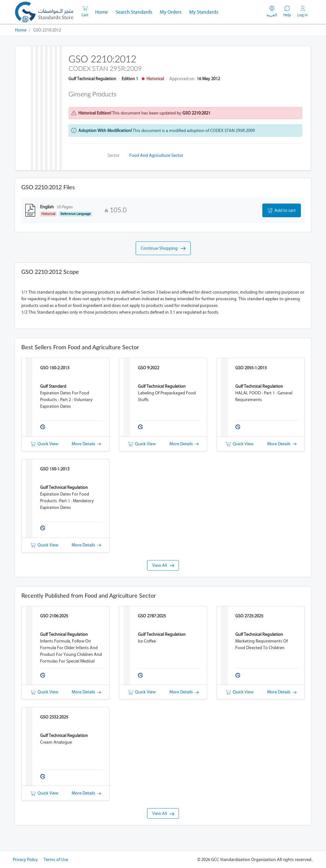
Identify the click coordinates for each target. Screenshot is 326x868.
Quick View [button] (44, 444)
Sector (114, 155)
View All (163, 565)
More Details (86, 444)
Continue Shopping (163, 248)
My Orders (171, 12)
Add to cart (282, 211)
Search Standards (136, 11)
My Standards (204, 12)
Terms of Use (56, 860)
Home (103, 11)
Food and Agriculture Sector (156, 155)
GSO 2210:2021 (196, 113)
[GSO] (44, 12)
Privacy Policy (25, 860)
